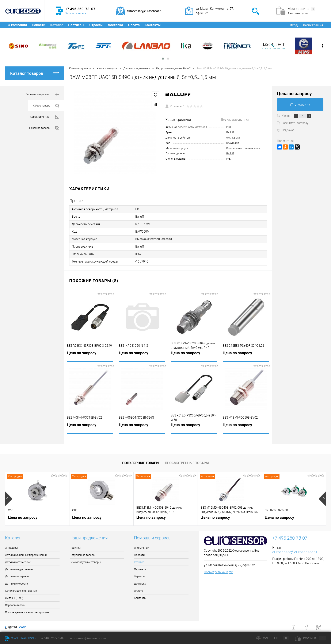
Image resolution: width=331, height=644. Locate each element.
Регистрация (313, 25)
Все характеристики (235, 120)
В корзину (300, 104)
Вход (294, 25)
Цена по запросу (82, 352)
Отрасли (96, 25)
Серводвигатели (15, 604)
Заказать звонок (76, 13)
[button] (163, 59)
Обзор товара (46, 106)
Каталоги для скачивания (21, 589)
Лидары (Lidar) (14, 597)
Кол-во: (287, 116)
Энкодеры (12, 546)
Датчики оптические (18, 561)
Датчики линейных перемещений (26, 554)
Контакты (153, 25)
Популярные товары (141, 462)
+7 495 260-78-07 (53, 638)
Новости (39, 25)
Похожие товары (44, 128)
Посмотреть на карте (218, 571)
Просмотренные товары (187, 462)
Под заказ (286, 130)
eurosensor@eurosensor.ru (295, 551)
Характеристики (45, 117)
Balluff (230, 153)
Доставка (115, 25)
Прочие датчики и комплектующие (27, 611)
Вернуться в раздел (42, 95)
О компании (17, 25)
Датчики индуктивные (19, 568)
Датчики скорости (16, 582)
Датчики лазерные (17, 575)
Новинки (75, 546)
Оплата (134, 25)
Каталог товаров (35, 73)
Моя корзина (301, 9)
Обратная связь (20, 638)
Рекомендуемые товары (85, 561)
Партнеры (76, 25)
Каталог (57, 25)
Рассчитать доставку (293, 123)
